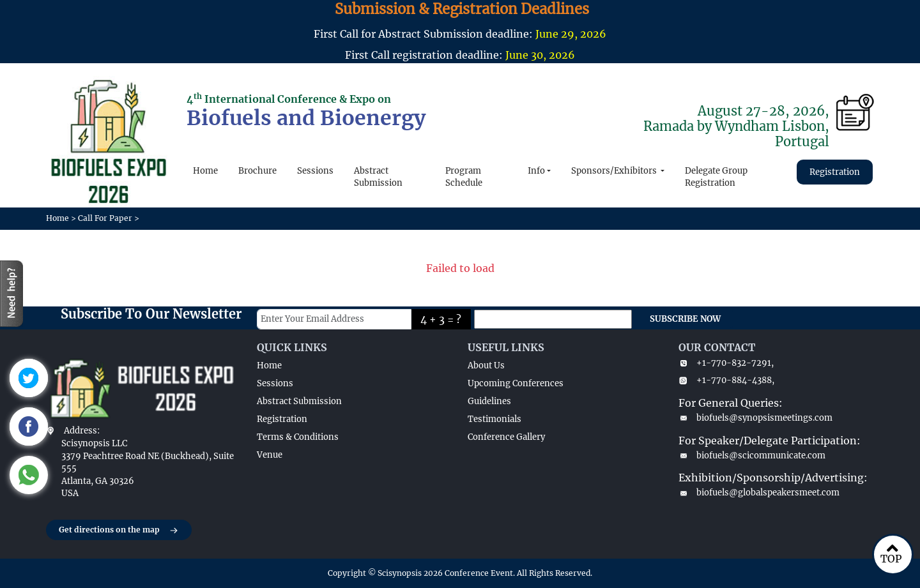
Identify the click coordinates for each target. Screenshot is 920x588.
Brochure (257, 171)
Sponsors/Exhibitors (615, 171)
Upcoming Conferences (516, 383)
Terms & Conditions (298, 437)
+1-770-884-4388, (726, 380)
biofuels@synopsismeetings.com (755, 418)
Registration (835, 172)
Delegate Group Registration (716, 177)
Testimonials (494, 419)
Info (536, 171)
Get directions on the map (119, 531)
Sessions (315, 171)
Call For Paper (105, 218)
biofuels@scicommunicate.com (752, 456)
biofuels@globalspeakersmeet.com (759, 493)
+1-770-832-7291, (726, 363)
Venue (270, 455)
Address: (82, 431)
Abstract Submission (378, 177)
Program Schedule (464, 177)
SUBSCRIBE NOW (685, 319)
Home (205, 171)
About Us (486, 366)
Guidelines (489, 401)
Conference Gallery (506, 437)
